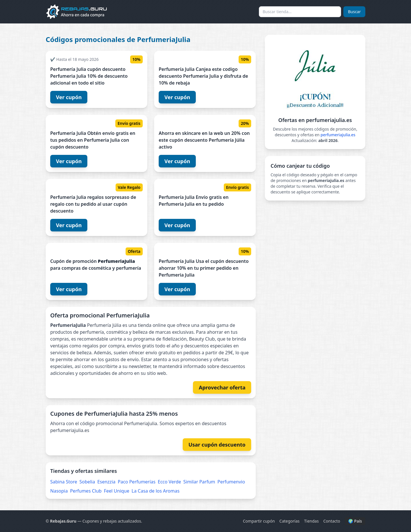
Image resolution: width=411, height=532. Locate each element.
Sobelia (87, 482)
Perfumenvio (231, 482)
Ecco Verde (170, 482)
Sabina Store (64, 482)
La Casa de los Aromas (156, 491)
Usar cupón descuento (217, 445)
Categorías (290, 521)
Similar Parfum (199, 482)
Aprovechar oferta (222, 387)
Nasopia (59, 491)
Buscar (354, 12)
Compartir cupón (259, 521)
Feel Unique (117, 491)
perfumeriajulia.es (338, 135)
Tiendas (312, 521)
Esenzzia (106, 482)
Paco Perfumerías (137, 482)
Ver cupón (69, 97)
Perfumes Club (86, 491)
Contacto (332, 521)
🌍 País (355, 521)
